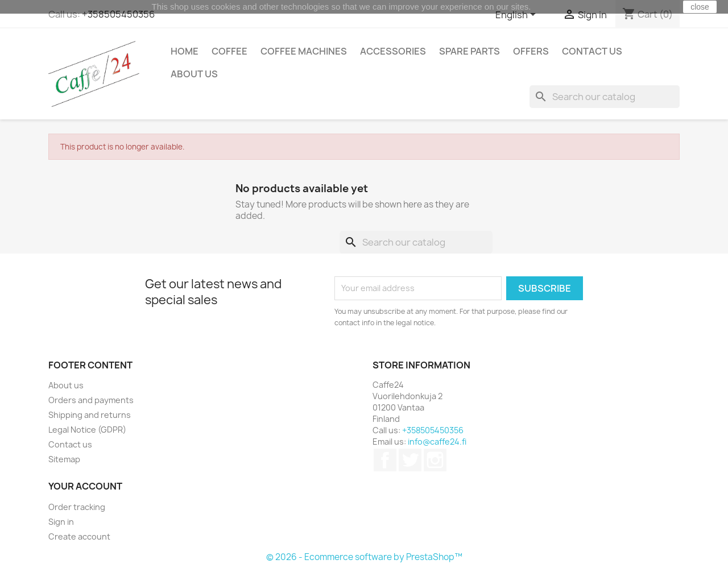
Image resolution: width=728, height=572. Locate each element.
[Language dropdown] (518, 15)
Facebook (385, 460)
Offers (531, 51)
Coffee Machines (304, 51)
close (700, 7)
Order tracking (77, 507)
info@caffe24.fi (437, 442)
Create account (79, 536)
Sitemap (64, 459)
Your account (85, 486)
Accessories (393, 51)
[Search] (605, 97)
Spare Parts (470, 51)
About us (194, 74)
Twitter (410, 460)
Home (185, 51)
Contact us (592, 51)
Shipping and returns (90, 415)
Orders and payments (91, 400)
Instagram (435, 460)
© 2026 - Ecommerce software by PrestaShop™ (364, 557)
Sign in (61, 522)
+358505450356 (118, 14)
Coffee (229, 51)
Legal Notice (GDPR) (87, 430)
